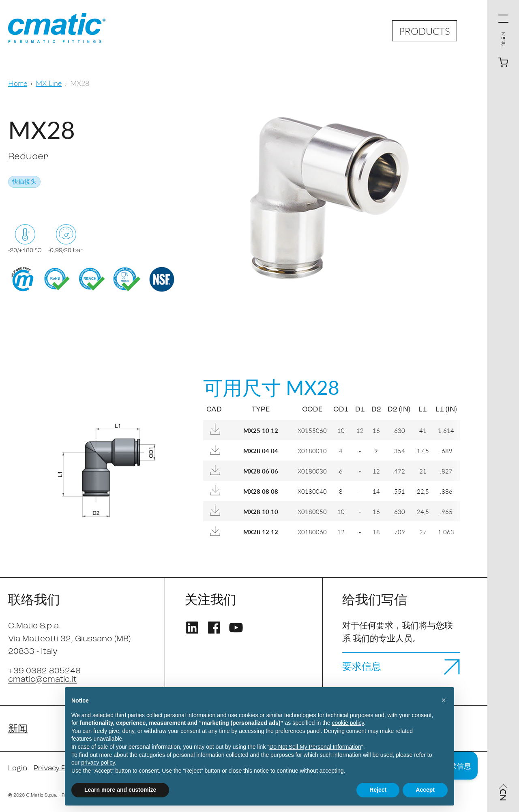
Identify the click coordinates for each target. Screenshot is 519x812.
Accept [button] (425, 790)
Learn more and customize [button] (120, 790)
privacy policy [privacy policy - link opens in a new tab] (98, 763)
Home (18, 83)
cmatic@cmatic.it (42, 680)
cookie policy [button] (348, 723)
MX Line (49, 83)
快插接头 (24, 182)
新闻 (18, 729)
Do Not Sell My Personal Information (315, 747)
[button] (444, 700)
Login (18, 768)
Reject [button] (378, 790)
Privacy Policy (57, 768)
